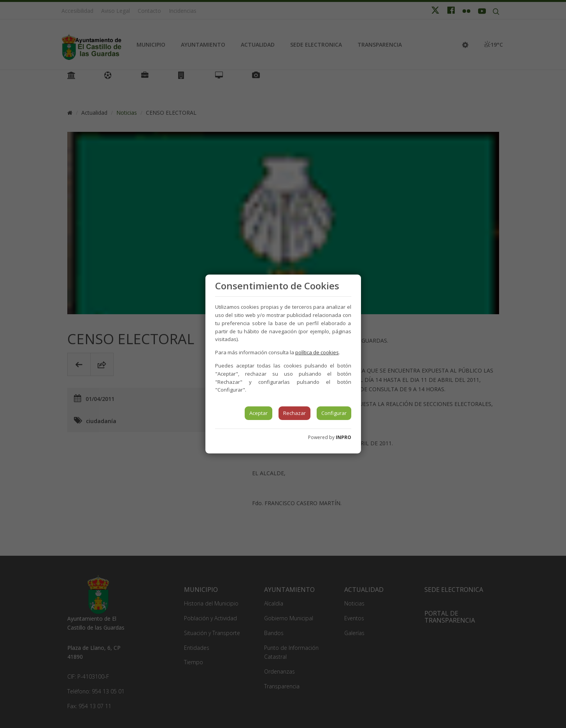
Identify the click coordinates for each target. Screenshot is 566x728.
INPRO (343, 437)
